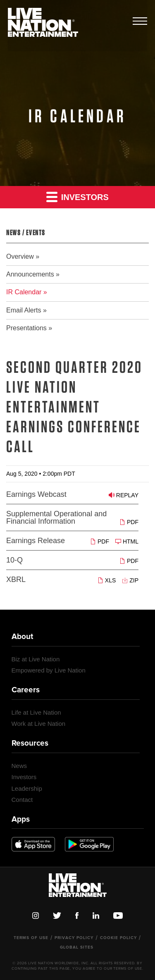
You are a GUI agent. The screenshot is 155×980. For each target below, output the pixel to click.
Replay (124, 495)
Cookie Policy (118, 938)
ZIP (130, 580)
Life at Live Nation (36, 712)
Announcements (30, 274)
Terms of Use (31, 938)
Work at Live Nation (39, 724)
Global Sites (77, 947)
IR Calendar (24, 292)
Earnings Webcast (36, 494)
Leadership (27, 788)
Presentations (26, 328)
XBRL (16, 579)
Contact (22, 800)
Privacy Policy (74, 938)
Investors (77, 197)
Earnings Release (36, 541)
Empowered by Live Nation (49, 670)
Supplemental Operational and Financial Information (56, 517)
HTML (127, 541)
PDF (129, 522)
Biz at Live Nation (36, 659)
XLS (107, 580)
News (19, 766)
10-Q (14, 560)
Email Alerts (24, 310)
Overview (20, 256)
